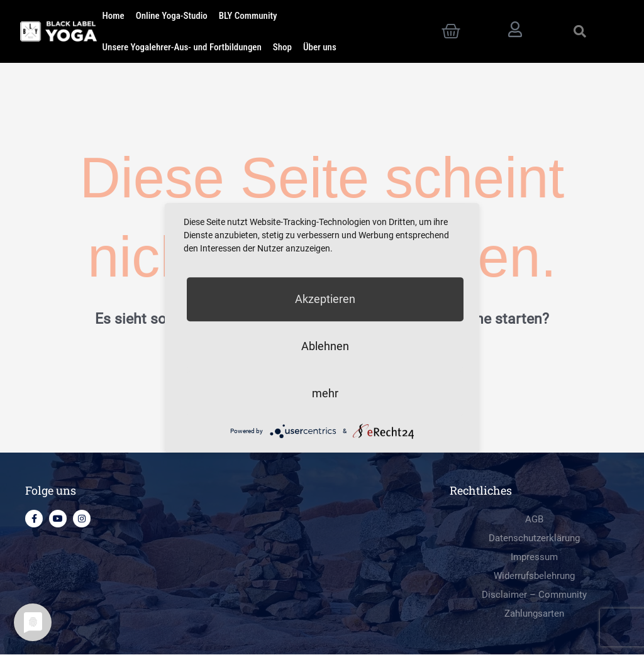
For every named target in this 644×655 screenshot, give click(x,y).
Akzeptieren (325, 299)
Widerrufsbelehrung (534, 576)
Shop (282, 47)
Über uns (320, 47)
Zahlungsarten (534, 614)
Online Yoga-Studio (172, 16)
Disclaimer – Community (534, 595)
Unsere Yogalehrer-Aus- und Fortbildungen (182, 47)
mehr (325, 393)
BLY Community (248, 16)
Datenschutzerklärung (534, 539)
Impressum (534, 558)
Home (114, 16)
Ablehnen (325, 346)
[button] (580, 31)
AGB (534, 520)
